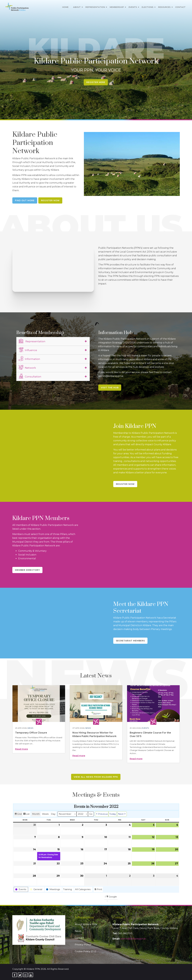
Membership (117, 7)
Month (36, 814)
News (30, 728)
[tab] (53, 341)
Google (111, 897)
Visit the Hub (110, 388)
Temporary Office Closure (31, 733)
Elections (147, 7)
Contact (180, 7)
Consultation (30, 376)
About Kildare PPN (86, 924)
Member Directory (27, 570)
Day (53, 814)
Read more (22, 749)
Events (133, 7)
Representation (95, 7)
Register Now (50, 200)
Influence (28, 350)
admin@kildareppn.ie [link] (133, 939)
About (77, 7)
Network (27, 367)
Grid (18, 814)
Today (113, 814)
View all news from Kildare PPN (96, 777)
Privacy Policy (83, 945)
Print (98, 890)
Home (65, 7)
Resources (164, 7)
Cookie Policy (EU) (85, 951)
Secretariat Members (130, 641)
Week (45, 814)
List (26, 814)
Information (29, 359)
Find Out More (25, 200)
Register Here (96, 82)
